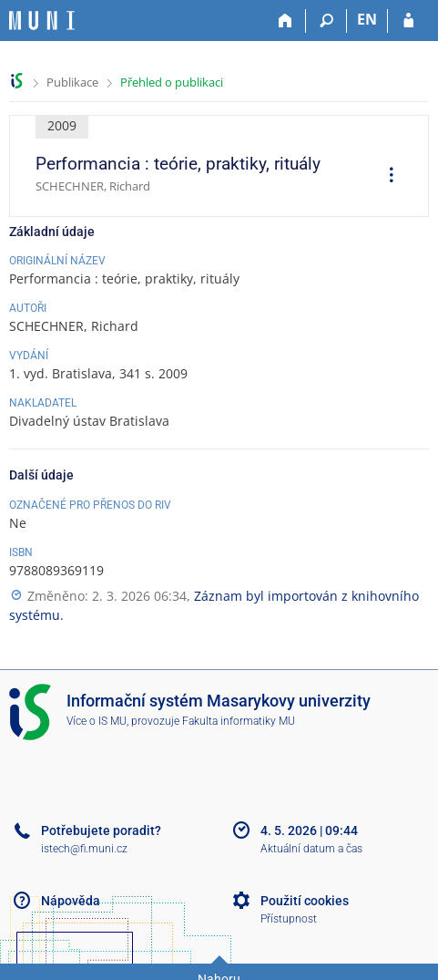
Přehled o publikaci (172, 82)
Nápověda (71, 901)
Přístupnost (289, 919)
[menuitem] (385, 177)
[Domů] (285, 21)
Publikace (72, 82)
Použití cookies (305, 901)
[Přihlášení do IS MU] (408, 21)
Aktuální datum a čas (311, 849)
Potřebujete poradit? (101, 830)
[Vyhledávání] (326, 21)
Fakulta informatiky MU (239, 721)
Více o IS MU (97, 721)
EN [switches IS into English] (367, 19)
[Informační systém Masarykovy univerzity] (42, 21)
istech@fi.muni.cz (84, 849)
